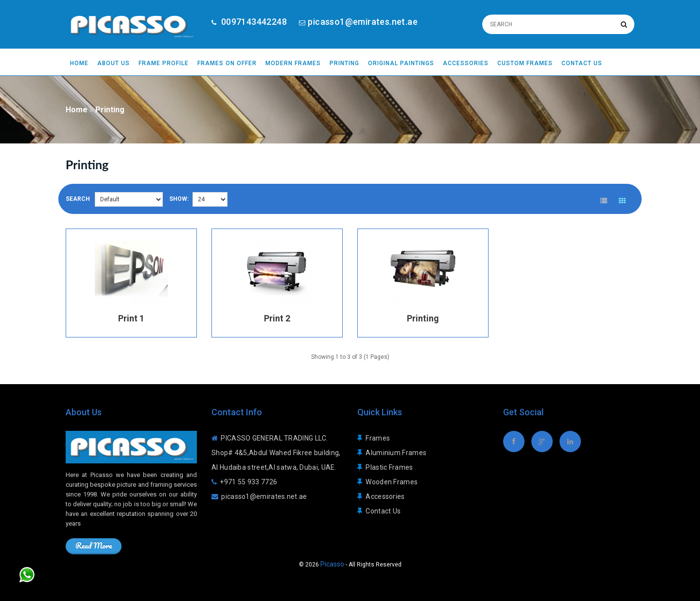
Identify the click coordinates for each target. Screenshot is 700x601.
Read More (94, 540)
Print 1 (131, 313)
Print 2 (277, 313)
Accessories (466, 63)
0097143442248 (253, 22)
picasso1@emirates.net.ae (363, 22)
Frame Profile (164, 63)
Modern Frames (293, 63)
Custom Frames (525, 63)
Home (79, 63)
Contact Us (582, 63)
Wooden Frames (392, 477)
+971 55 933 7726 (248, 477)
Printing (344, 63)
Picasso (332, 559)
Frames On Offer (227, 63)
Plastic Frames (389, 462)
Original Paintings (401, 63)
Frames (378, 433)
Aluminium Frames (396, 448)
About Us (114, 63)
